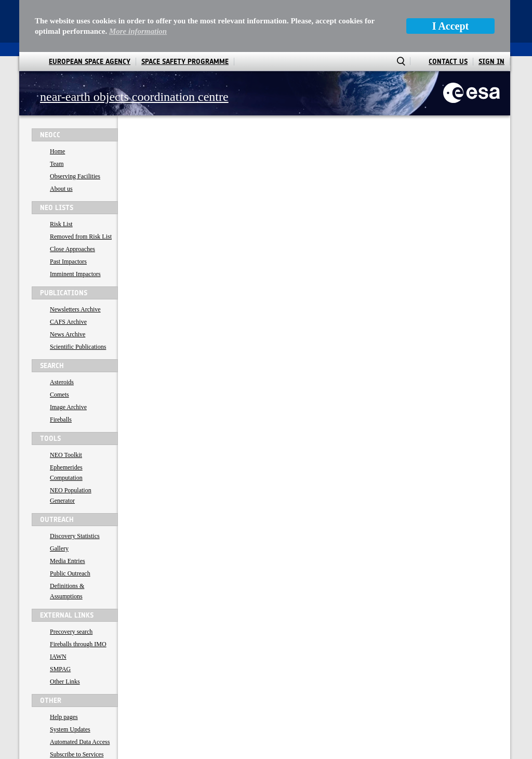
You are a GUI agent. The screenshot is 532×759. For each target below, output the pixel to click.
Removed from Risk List (81, 185)
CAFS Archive (68, 270)
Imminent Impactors (75, 222)
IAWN (58, 605)
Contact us (63, 715)
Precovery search (71, 580)
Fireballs (61, 368)
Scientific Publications (78, 295)
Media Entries (68, 509)
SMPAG (60, 617)
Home (57, 99)
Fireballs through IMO (78, 592)
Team (57, 112)
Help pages (64, 665)
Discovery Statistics (75, 484)
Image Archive (68, 355)
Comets (59, 343)
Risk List (61, 172)
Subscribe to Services (77, 702)
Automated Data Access (80, 690)
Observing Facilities (75, 124)
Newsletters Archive (75, 257)
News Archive (68, 282)
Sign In (491, 10)
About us (61, 137)
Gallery (59, 496)
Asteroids (62, 330)
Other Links (65, 630)
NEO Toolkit (66, 403)
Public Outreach (70, 521)
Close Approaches (72, 197)
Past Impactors (68, 210)
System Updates (70, 677)
